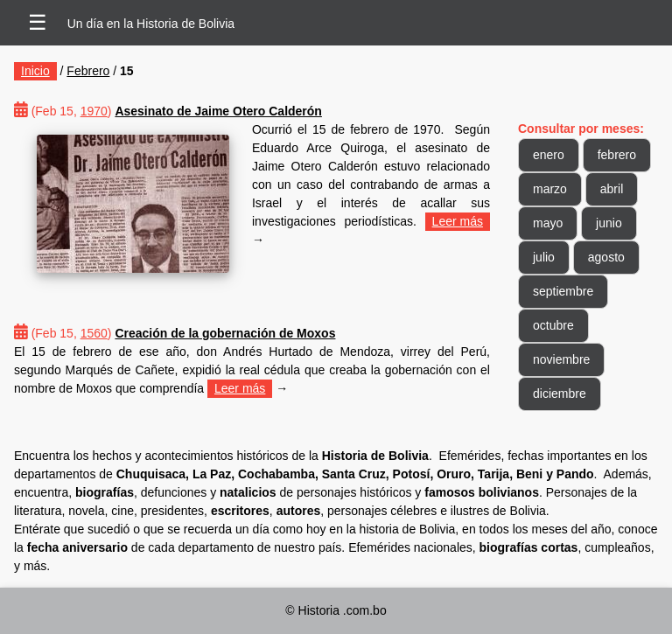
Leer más (458, 221)
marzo (550, 189)
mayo (548, 223)
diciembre (560, 394)
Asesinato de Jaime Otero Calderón (218, 111)
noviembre (561, 359)
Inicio (35, 71)
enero (549, 155)
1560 (94, 333)
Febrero (88, 71)
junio (609, 223)
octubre (553, 325)
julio (544, 257)
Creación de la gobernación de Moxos (225, 333)
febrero (617, 155)
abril (612, 189)
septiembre (563, 291)
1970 (94, 111)
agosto (606, 257)
